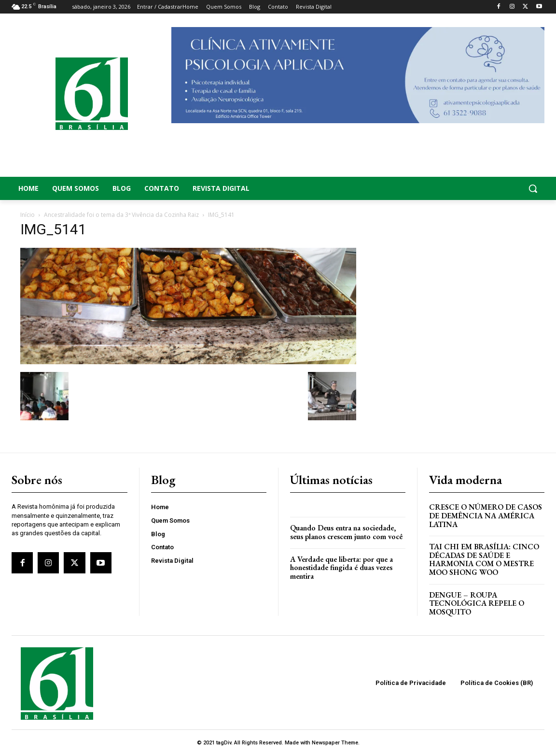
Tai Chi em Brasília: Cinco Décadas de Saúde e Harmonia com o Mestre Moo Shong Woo (484, 559)
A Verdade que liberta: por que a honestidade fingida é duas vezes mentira (341, 568)
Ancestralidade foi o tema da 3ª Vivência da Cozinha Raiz (121, 215)
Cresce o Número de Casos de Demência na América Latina (486, 515)
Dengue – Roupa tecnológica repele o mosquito (477, 603)
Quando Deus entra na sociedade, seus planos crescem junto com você (346, 532)
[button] (486, 188)
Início (28, 215)
